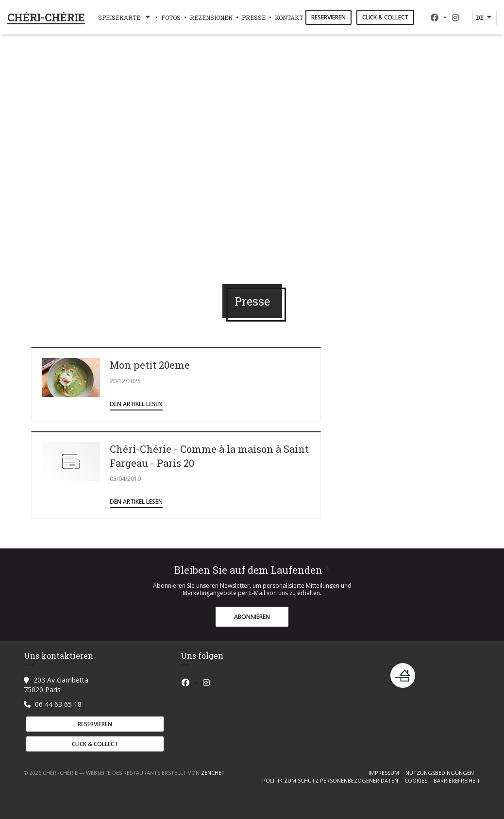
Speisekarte (125, 17)
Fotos (171, 17)
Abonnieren (252, 617)
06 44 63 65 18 (58, 704)
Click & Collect (385, 17)
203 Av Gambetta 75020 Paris (56, 685)
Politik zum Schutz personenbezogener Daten (333, 781)
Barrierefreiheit (457, 781)
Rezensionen (211, 17)
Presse (254, 17)
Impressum (387, 773)
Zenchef (213, 773)
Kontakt (289, 17)
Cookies (419, 781)
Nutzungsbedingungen (443, 773)
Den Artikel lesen (136, 404)
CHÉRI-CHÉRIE (46, 17)
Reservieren (328, 17)
